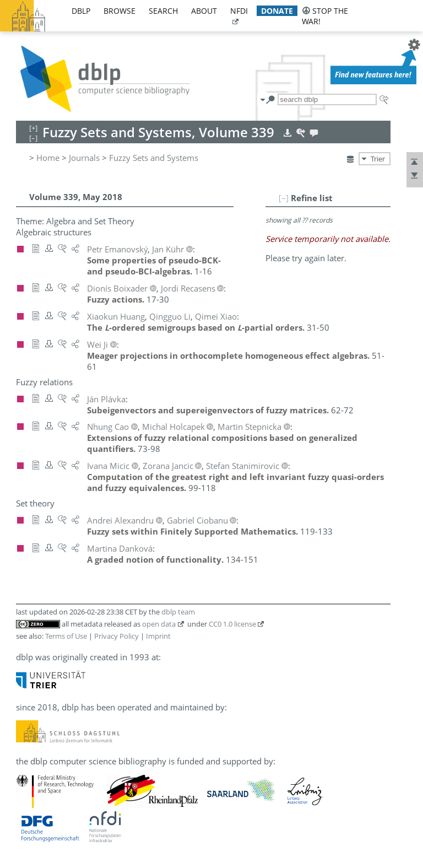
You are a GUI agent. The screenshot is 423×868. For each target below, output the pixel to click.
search (163, 11)
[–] (284, 198)
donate (277, 11)
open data (159, 624)
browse (120, 11)
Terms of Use (66, 636)
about (204, 11)
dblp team (178, 612)
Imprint (158, 636)
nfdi (239, 11)
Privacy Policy (116, 636)
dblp (81, 11)
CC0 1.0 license (232, 624)
